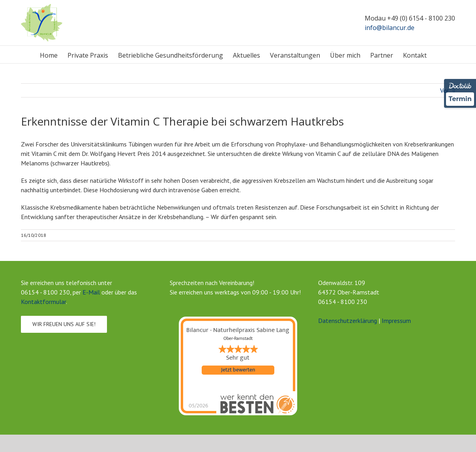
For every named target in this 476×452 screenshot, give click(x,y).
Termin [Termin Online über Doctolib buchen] (460, 99)
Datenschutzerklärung (348, 321)
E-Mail (91, 292)
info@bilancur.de (390, 28)
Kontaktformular (43, 302)
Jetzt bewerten (238, 370)
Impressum (396, 321)
